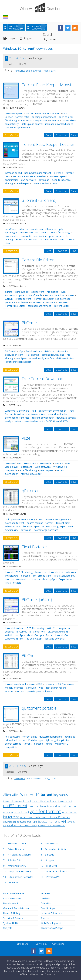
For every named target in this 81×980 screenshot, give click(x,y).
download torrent (34, 421)
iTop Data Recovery (20, 871)
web (41, 688)
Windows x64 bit (14, 639)
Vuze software (43, 467)
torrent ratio (22, 117)
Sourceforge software (46, 530)
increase (58, 173)
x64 (34, 411)
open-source (37, 302)
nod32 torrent (15, 806)
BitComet (30, 323)
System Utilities (12, 923)
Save (74, 135)
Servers (45, 918)
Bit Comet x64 (37, 632)
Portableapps (36, 740)
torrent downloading (53, 355)
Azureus (59, 463)
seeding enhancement (44, 117)
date (53, 71)
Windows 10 (22, 292)
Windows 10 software (17, 411)
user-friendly (35, 295)
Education (46, 903)
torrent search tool (15, 684)
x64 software (29, 180)
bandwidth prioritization (34, 236)
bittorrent (27, 467)
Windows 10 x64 (17, 843)
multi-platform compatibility (20, 519)
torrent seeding (40, 183)
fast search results (56, 688)
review (18, 421)
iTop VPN (52, 866)
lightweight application (58, 740)
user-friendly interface (42, 358)
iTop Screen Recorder (21, 877)
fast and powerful (55, 639)
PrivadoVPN (53, 877)
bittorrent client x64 (59, 632)
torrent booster (38, 822)
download (44, 180)
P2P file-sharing (36, 628)
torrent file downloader (45, 801)
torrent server (69, 812)
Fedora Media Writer (56, 849)
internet (9, 691)
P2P (40, 684)
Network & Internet (51, 913)
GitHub (9, 299)
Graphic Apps (48, 908)
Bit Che (28, 655)
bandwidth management (38, 173)
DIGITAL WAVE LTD (57, 421)
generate (10, 302)
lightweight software (16, 232)
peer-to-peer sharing (47, 526)
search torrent (35, 523)
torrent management (39, 306)
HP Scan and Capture (19, 855)
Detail (49, 135)
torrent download (15, 628)
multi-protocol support (19, 362)
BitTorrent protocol (26, 239)
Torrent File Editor (38, 260)
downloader (11, 236)
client (40, 519)
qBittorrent (31, 491)
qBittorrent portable (39, 708)
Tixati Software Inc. (64, 576)
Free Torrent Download (42, 379)
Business (46, 893)
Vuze (26, 438)
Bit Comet (10, 351)
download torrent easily (24, 825)
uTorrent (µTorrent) (39, 200)
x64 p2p (52, 628)
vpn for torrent (45, 811)
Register (29, 38)
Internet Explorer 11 (58, 871)
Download (61, 135)
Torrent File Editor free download (52, 299)
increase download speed (59, 124)
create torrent (23, 299)
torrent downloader (43, 418)
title (28, 71)
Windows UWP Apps (52, 928)
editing (9, 292)
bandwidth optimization (18, 127)
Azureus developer (31, 474)
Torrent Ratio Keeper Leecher (48, 144)
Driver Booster (16, 849)
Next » (23, 58)
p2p (61, 229)
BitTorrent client (27, 463)
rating (47, 71)
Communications (12, 898)
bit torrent (11, 817)
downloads (37, 71)
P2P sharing (32, 355)
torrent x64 (61, 635)
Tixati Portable (34, 547)
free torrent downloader (54, 414)
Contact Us (58, 944)
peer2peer (11, 229)
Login (12, 38)
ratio (22, 120)
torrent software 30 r (51, 817)
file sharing (64, 232)
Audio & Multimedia (14, 893)
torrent (34, 232)
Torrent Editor (61, 306)
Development (11, 903)
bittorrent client (66, 358)
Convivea (31, 688)
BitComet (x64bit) (37, 600)
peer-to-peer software (40, 691)
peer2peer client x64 (26, 635)
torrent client (63, 523)
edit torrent (38, 292)
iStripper (50, 860)
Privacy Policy (40, 944)
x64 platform (65, 579)
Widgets (8, 928)
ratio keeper (22, 183)
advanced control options (19, 526)
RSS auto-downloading (52, 239)
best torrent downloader (52, 411)
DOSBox (14, 882)
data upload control (32, 124)
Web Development (51, 923)
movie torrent (21, 812)
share (71, 295)
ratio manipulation (37, 120)
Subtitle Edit (14, 860)
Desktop (45, 898)
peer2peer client (14, 355)
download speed (14, 113)
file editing (53, 292)
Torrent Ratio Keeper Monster (48, 85)
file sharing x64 (34, 639)
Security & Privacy (13, 918)
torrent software (37, 806)
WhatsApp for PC (17, 866)
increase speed (13, 173)
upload (22, 295)
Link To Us (23, 944)
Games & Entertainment (16, 908)
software (23, 302)
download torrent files (17, 418)
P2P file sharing (28, 470)
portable (26, 576)
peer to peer (48, 232)
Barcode (50, 855)
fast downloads (34, 351)
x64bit (8, 635)
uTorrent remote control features (38, 229)
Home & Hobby (12, 913)
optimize (54, 120)
